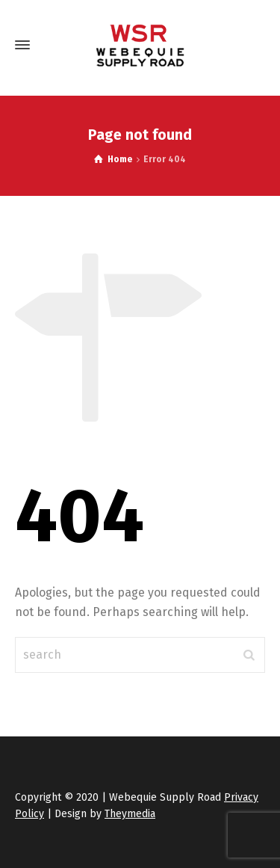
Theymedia (130, 814)
